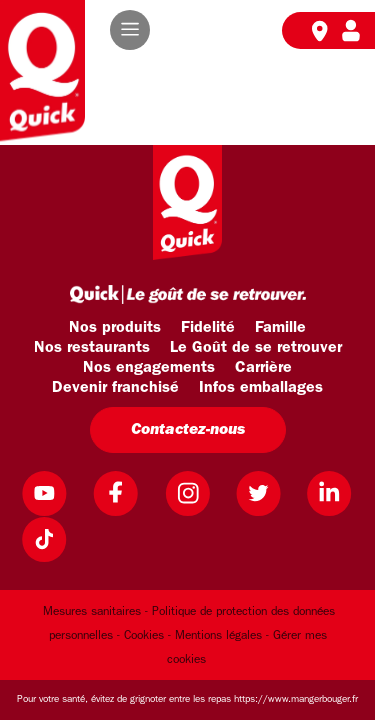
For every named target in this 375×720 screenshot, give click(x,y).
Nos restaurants (92, 348)
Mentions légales (218, 636)
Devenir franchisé (115, 388)
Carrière (263, 368)
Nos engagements (149, 368)
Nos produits (115, 328)
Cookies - (147, 636)
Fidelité (208, 328)
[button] (130, 30)
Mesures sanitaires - (95, 612)
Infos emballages (261, 388)
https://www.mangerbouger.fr (296, 699)
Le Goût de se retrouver (256, 348)
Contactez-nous (188, 430)
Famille (280, 328)
